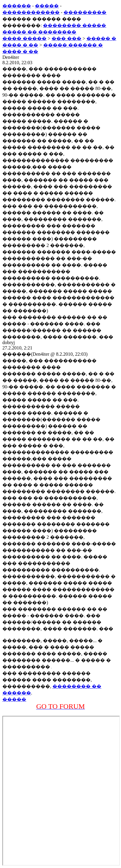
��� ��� (66, 38)
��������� (85, 12)
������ (17, 6)
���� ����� (24, 38)
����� (47, 6)
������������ (31, 12)
